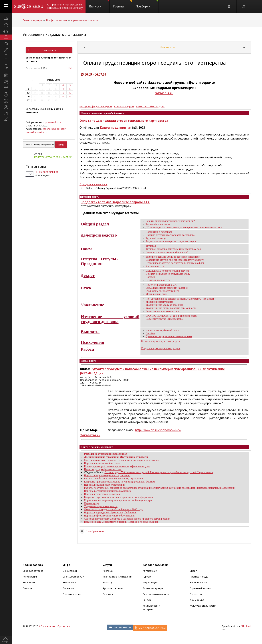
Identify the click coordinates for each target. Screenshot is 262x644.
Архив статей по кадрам (150, 106)
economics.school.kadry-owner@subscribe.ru (46, 131)
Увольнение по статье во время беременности (171, 308)
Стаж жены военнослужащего (162, 291)
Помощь (28, 590)
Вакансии (68, 590)
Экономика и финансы (156, 596)
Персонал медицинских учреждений (104, 487)
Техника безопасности (158, 224)
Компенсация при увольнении (162, 311)
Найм (86, 249)
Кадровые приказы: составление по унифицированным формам (119, 484)
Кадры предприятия (116, 128)
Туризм (147, 579)
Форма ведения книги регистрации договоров (171, 241)
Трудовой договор (156, 238)
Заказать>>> (90, 437)
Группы (123, 4)
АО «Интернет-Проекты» (54, 628)
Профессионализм (56, 20)
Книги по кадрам (124, 106)
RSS (70, 68)
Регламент (29, 585)
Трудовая (151, 246)
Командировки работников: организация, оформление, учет (117, 468)
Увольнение (92, 305)
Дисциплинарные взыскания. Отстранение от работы (116, 459)
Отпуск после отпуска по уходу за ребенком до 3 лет (175, 263)
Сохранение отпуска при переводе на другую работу (175, 260)
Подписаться (49, 50)
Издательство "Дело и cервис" (53, 157)
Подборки (147, 4)
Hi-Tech (147, 602)
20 (28, 97)
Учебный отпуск (155, 266)
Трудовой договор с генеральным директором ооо (173, 249)
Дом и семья (197, 602)
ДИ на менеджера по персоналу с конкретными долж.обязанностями (184, 227)
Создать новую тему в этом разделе (161, 341)
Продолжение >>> (93, 184)
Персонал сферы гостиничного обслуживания (110, 518)
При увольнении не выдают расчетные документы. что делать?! (181, 299)
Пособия (150, 277)
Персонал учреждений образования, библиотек (110, 515)
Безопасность (71, 585)
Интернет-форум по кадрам (96, 106)
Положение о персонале (159, 232)
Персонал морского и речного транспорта (107, 478)
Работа (87, 349)
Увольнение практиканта (159, 302)
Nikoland (246, 628)
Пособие (150, 333)
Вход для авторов (33, 573)
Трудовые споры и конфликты (101, 508)
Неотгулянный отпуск (158, 280)
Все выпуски (168, 47)
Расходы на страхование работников (106, 456)
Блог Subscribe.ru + (74, 579)
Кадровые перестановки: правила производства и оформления (119, 499)
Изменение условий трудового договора (110, 319)
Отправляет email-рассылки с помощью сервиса (65, 6)
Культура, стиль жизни (203, 608)
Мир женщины (151, 585)
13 (28, 93)
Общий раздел (95, 224)
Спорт (193, 573)
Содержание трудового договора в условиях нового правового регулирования (127, 521)
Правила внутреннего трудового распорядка (170, 235)
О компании (70, 573)
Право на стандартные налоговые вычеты (169, 336)
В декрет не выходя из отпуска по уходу (168, 274)
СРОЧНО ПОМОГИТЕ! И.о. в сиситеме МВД (171, 316)
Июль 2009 (54, 80)
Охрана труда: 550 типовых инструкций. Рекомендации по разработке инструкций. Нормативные (158, 475)
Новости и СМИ (199, 585)
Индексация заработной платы (162, 330)
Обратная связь (72, 596)
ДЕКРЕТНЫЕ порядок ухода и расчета (167, 271)
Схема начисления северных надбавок (167, 288)
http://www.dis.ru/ (52, 122)
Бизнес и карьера (32, 20)
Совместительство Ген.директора (164, 319)
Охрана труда (92, 505)
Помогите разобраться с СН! (161, 285)
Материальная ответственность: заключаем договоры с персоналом (122, 462)
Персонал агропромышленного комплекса (107, 493)
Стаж (86, 288)
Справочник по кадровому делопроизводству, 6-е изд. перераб (119, 502)
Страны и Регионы (201, 590)
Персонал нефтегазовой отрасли (102, 465)
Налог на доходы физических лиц (103, 471)
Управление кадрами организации (54, 34)
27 (28, 100)
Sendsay (108, 585)
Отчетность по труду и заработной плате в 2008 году (113, 512)
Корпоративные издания (117, 579)
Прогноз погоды (199, 579)
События (108, 596)
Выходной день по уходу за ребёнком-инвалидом (173, 257)
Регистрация (30, 579)
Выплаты (90, 332)
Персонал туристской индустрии (102, 496)
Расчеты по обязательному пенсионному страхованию (114, 481)
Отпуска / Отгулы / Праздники (100, 261)
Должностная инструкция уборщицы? (167, 252)
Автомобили (150, 573)
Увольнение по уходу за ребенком (164, 305)
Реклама (108, 573)
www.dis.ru (164, 93)
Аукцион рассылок (113, 590)
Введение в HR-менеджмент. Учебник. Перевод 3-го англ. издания (121, 524)
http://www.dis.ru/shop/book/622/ (158, 432)
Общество (196, 596)
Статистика (36, 167)
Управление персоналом (84, 20)
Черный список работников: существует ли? (170, 221)
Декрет (88, 275)
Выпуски (99, 4)
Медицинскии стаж (156, 294)
